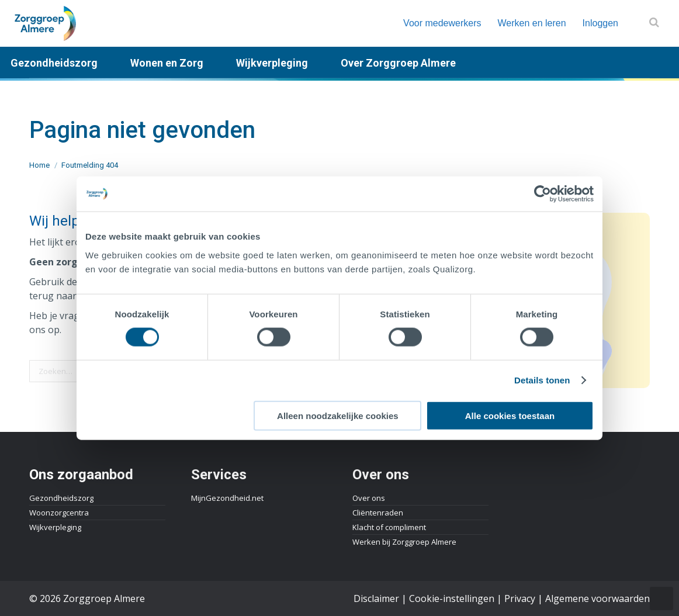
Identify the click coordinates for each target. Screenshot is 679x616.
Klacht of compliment (389, 527)
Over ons (369, 498)
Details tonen (542, 380)
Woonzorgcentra (59, 513)
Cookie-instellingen (452, 598)
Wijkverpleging (55, 527)
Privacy (520, 598)
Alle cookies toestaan (510, 415)
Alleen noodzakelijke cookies (338, 415)
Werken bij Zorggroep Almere (404, 542)
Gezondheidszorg (61, 498)
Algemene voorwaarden (597, 598)
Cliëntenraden (378, 513)
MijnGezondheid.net (227, 498)
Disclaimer (376, 598)
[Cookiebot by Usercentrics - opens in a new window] (543, 194)
